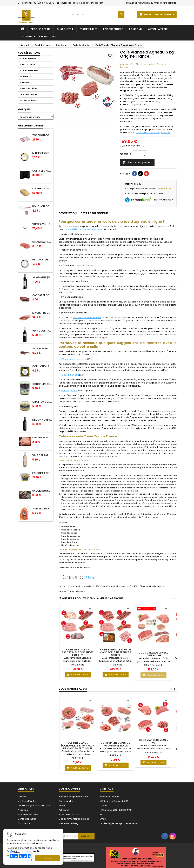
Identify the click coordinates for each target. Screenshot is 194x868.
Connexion (144, 3)
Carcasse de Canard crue (42, 295)
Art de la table (158, 29)
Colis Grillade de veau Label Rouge (153, 654)
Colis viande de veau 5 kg (153, 741)
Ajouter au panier (137, 162)
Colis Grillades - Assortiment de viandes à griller (78, 652)
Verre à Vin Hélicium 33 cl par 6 (42, 224)
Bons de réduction (69, 814)
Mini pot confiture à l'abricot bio (42, 153)
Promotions (47, 37)
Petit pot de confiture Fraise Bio (42, 260)
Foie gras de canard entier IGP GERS (42, 473)
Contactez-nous (27, 819)
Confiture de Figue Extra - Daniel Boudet (42, 384)
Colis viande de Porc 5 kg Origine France (115, 744)
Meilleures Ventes (31, 126)
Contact (107, 789)
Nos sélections (29, 53)
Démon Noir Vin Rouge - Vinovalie (42, 420)
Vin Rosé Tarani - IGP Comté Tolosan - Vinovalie (42, 455)
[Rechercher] (97, 15)
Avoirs (62, 806)
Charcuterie (65, 29)
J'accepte (48, 858)
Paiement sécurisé (28, 814)
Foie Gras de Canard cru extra (42, 189)
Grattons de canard (42, 402)
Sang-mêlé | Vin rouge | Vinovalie (42, 277)
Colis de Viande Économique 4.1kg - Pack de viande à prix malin (78, 746)
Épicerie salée (88, 29)
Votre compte (69, 789)
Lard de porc (41, 438)
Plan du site (24, 823)
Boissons (135, 29)
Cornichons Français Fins (42, 366)
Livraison (22, 797)
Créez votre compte (165, 3)
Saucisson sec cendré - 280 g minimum (42, 491)
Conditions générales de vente (35, 806)
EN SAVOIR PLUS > (164, 200)
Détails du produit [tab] (95, 213)
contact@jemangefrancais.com (85, 3)
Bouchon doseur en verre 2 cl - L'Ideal (42, 206)
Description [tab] (68, 213)
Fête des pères (29, 88)
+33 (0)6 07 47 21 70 (43, 3)
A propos (23, 810)
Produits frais (41, 29)
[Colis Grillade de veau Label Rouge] (153, 609)
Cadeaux (27, 37)
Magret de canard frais (42, 313)
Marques (24, 109)
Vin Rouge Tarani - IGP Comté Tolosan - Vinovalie (42, 331)
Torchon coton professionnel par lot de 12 (42, 135)
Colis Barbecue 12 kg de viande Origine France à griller (116, 652)
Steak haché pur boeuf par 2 (42, 242)
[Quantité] (138, 154)
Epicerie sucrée (113, 29)
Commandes (66, 801)
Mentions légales (27, 801)
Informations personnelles (73, 797)
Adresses (64, 810)
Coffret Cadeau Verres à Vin (42, 171)
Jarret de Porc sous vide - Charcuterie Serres (42, 509)
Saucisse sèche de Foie (42, 348)
